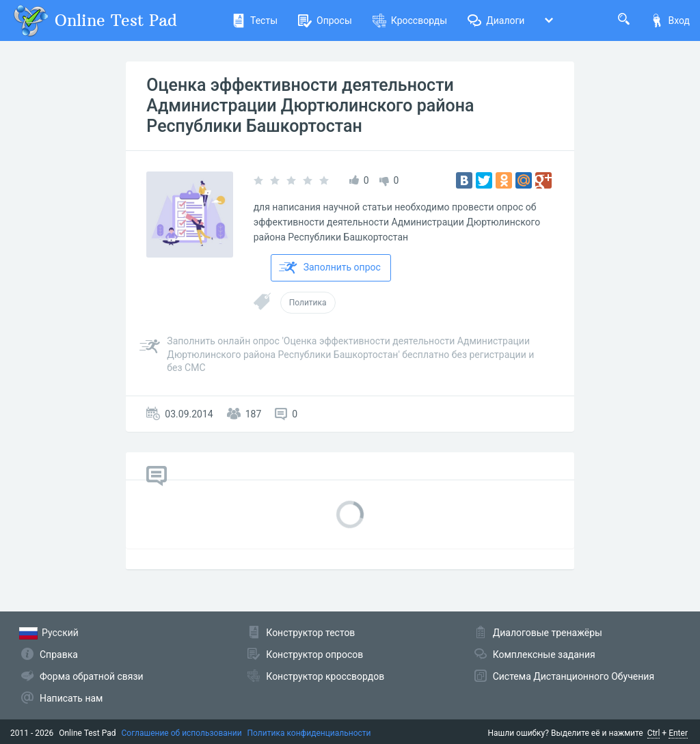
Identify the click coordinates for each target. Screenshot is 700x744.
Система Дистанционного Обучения (574, 676)
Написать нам (71, 698)
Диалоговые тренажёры (548, 633)
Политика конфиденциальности (309, 733)
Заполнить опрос (330, 268)
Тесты (255, 20)
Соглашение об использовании (182, 733)
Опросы (325, 20)
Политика (308, 303)
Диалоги (496, 20)
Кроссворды (410, 20)
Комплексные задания (544, 655)
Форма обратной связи (92, 676)
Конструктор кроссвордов (325, 676)
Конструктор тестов (310, 633)
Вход (670, 20)
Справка (59, 655)
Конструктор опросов (314, 655)
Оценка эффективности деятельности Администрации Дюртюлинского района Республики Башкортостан (310, 106)
